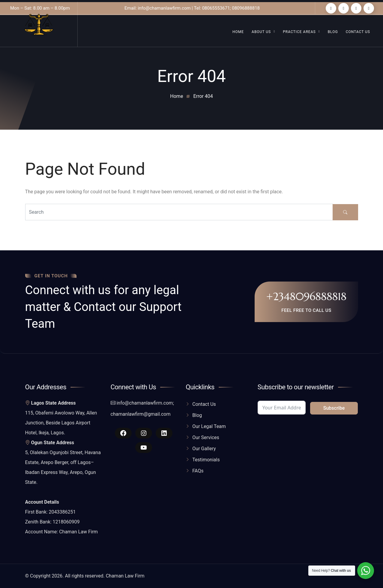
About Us (261, 32)
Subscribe (334, 408)
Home (238, 32)
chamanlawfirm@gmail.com (141, 414)
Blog (333, 32)
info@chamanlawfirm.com (145, 403)
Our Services (206, 437)
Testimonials (206, 460)
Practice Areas (299, 32)
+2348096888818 (306, 297)
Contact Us (358, 32)
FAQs (198, 471)
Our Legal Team (209, 426)
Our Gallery (204, 449)
